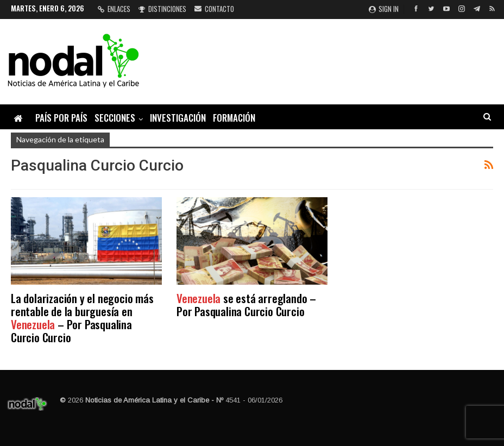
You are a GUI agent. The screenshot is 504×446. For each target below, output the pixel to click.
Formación (234, 118)
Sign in (384, 9)
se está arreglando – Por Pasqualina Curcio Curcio (246, 304)
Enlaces (114, 9)
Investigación (178, 118)
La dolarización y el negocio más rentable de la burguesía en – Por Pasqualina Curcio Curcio (82, 318)
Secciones (115, 118)
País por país (61, 118)
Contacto (214, 9)
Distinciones (162, 9)
